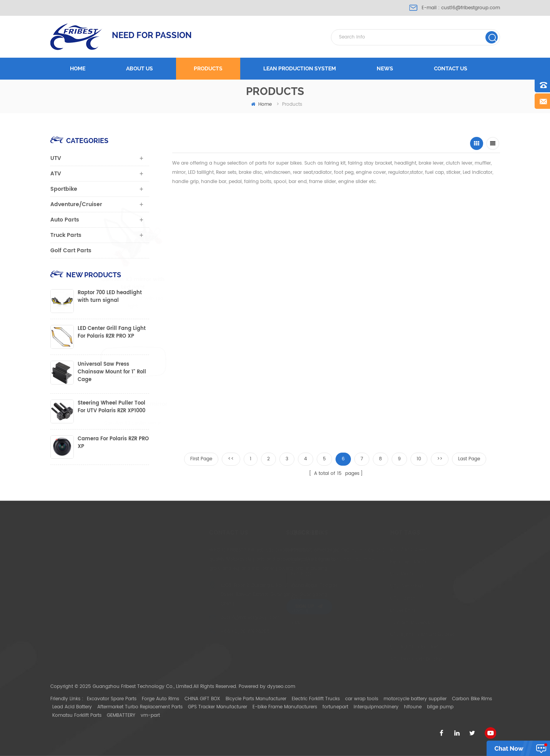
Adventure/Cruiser (76, 204)
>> (440, 459)
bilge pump (440, 707)
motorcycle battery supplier (415, 699)
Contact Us (267, 586)
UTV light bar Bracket (368, 647)
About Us (264, 562)
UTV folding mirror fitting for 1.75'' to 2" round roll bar (291, 283)
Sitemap (263, 610)
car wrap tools (362, 699)
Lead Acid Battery (72, 707)
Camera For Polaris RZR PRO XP (113, 443)
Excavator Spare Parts (112, 699)
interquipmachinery (376, 707)
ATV (56, 174)
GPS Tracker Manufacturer (218, 707)
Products (208, 68)
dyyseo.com (281, 687)
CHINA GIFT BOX (202, 699)
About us (140, 68)
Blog (259, 599)
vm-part (150, 715)
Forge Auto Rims (160, 699)
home (261, 104)
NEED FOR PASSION (152, 35)
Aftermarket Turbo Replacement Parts (140, 707)
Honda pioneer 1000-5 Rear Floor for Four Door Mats (234, 408)
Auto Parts (65, 220)
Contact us (451, 68)
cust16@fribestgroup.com (471, 8)
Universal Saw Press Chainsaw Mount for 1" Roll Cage (112, 372)
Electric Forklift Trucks (316, 699)
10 (419, 459)
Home (78, 68)
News (385, 68)
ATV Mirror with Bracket (371, 659)
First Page (201, 459)
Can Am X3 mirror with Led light (212, 283)
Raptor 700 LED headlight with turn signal (110, 297)
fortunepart (335, 707)
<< (231, 459)
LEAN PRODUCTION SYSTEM (300, 68)
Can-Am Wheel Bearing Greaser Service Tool (368, 283)
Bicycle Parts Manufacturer (256, 699)
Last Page (469, 459)
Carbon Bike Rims (472, 699)
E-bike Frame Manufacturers (285, 707)
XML (258, 623)
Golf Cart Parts (71, 251)
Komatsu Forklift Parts (77, 715)
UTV (56, 158)
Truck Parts (66, 235)
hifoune (413, 707)
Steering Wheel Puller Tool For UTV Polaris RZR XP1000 (111, 407)
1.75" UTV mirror (444, 280)
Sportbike (64, 189)
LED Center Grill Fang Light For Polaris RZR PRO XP (112, 333)
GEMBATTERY (121, 715)
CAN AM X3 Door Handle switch (301, 408)
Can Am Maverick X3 (368, 623)
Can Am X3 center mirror (170, 404)
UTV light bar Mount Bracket (376, 635)
